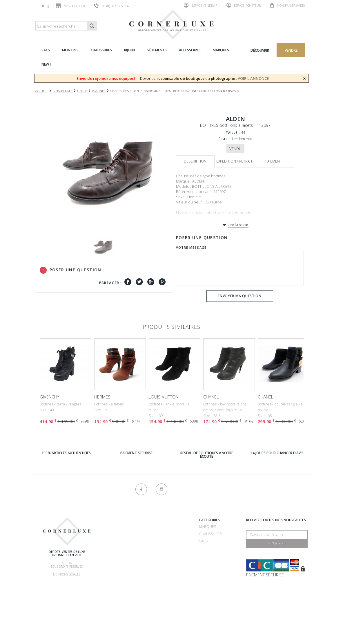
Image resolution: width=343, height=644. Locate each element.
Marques (208, 527)
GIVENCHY (49, 397)
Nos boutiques (71, 6)
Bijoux (205, 556)
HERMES (102, 397)
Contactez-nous (164, 601)
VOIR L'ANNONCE (253, 78)
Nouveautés (211, 577)
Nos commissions (122, 571)
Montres (208, 548)
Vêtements (209, 563)
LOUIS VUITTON (164, 397)
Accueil (41, 91)
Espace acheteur (244, 5)
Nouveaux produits (167, 594)
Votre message (191, 247)
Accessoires (211, 570)
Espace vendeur (200, 5)
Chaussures (210, 534)
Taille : (233, 132)
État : (225, 139)
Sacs (203, 541)
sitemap (155, 609)
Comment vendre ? (123, 542)
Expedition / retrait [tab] (234, 161)
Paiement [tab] (274, 161)
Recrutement (161, 527)
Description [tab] (195, 161)
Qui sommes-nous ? (123, 521)
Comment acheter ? (124, 550)
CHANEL (211, 397)
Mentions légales (67, 574)
